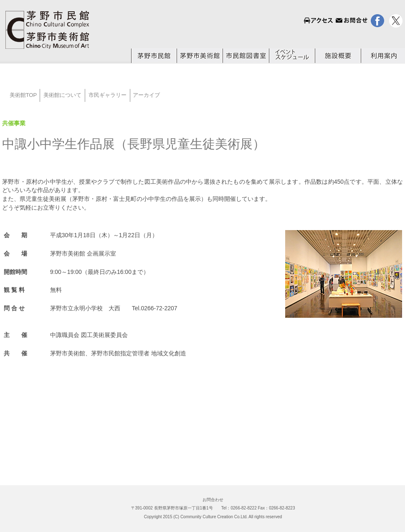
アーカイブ (146, 95)
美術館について (62, 95)
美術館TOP (21, 95)
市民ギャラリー (108, 95)
